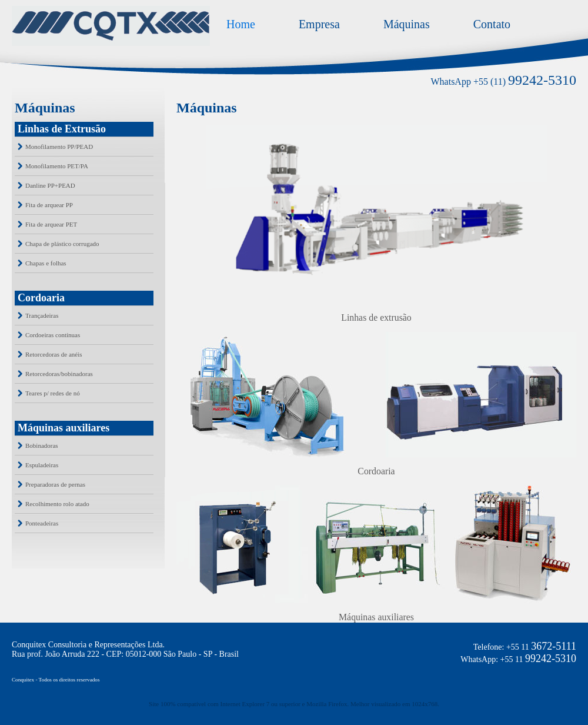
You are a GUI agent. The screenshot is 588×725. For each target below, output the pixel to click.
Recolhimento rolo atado (57, 504)
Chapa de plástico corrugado (62, 244)
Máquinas (407, 24)
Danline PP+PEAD (50, 185)
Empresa (319, 24)
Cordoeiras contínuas (53, 335)
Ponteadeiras (42, 523)
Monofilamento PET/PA (57, 166)
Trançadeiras (42, 315)
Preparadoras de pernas (55, 484)
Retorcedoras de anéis (54, 354)
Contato (492, 24)
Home (241, 24)
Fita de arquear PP (49, 205)
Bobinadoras (42, 445)
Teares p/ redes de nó (53, 393)
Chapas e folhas (46, 263)
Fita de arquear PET (51, 224)
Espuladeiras (42, 465)
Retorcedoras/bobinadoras (59, 374)
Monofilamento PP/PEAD (59, 147)
